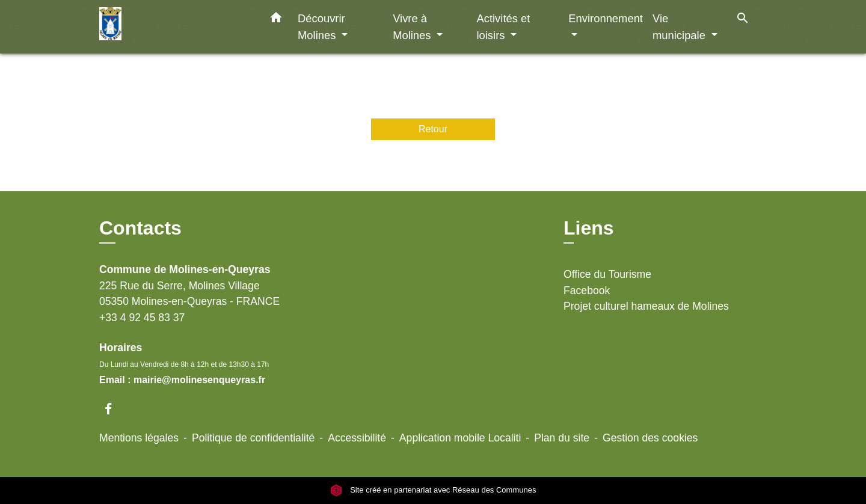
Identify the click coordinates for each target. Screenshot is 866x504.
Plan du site (562, 438)
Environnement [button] (606, 18)
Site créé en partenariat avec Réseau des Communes (433, 490)
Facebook (587, 290)
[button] (276, 20)
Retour (433, 129)
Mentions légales (139, 438)
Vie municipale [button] (680, 27)
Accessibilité (357, 438)
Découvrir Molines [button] (321, 27)
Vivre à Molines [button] (413, 27)
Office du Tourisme (607, 274)
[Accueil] (174, 27)
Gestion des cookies (650, 438)
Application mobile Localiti (460, 438)
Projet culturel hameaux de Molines (646, 306)
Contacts (140, 228)
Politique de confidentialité (253, 438)
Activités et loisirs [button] (503, 27)
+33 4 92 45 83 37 (142, 318)
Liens (589, 228)
